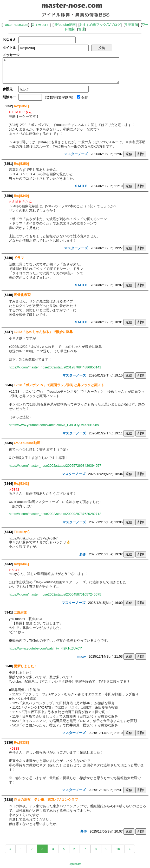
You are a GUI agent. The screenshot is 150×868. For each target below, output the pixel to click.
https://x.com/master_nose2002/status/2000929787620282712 (55, 514)
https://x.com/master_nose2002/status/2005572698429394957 (55, 466)
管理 (81, 29)
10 (118, 849)
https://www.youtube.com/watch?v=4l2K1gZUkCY (45, 648)
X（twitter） (41, 25)
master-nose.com (15, 25)
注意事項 (131, 25)
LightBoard (75, 864)
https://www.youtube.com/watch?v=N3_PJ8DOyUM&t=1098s (54, 425)
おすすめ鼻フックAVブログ (100, 25)
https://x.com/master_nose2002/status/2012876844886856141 (55, 367)
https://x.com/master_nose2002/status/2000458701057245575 (55, 594)
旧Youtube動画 (65, 25)
